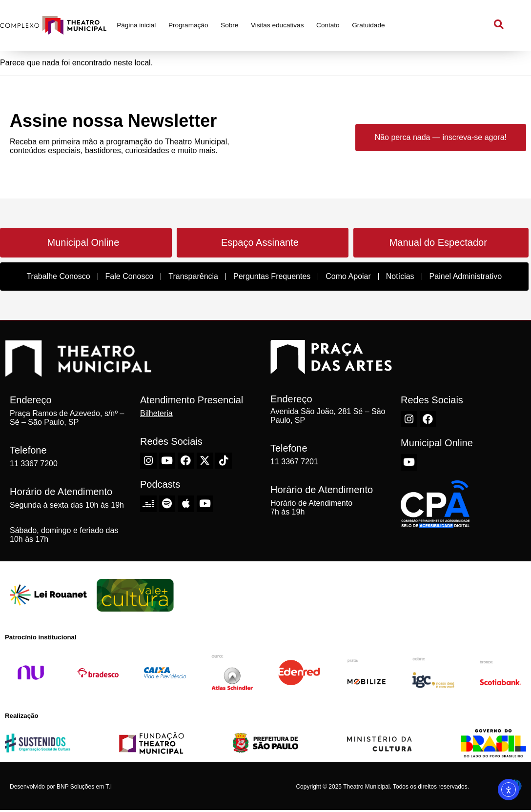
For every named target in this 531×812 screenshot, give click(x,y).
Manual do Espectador (438, 242)
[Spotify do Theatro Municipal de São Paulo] (167, 504)
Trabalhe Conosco (58, 276)
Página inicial (136, 25)
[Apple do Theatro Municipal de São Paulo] (186, 504)
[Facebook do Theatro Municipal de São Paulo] (186, 461)
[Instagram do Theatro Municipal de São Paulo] (148, 461)
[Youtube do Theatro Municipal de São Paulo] (167, 461)
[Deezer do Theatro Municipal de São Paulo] (148, 504)
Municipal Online (83, 242)
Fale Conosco (130, 276)
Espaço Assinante (260, 242)
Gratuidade (368, 25)
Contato (328, 25)
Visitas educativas (277, 25)
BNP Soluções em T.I (84, 787)
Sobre (229, 25)
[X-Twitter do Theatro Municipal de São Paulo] (205, 461)
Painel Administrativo (466, 276)
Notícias (400, 276)
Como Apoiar (348, 276)
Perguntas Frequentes (272, 276)
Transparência (193, 276)
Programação (188, 25)
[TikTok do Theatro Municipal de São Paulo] (224, 461)
